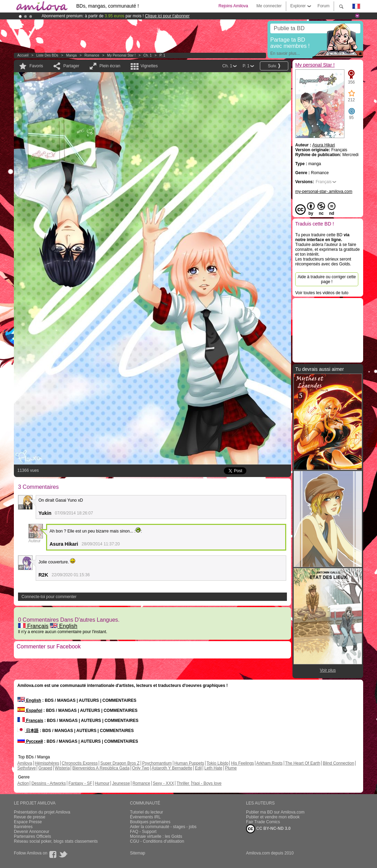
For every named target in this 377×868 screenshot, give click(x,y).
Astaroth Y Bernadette (172, 768)
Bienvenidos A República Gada (101, 768)
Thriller (183, 783)
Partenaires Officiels (32, 836)
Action (23, 783)
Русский (30, 741)
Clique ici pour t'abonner (167, 16)
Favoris (36, 66)
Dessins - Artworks (49, 783)
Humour (102, 783)
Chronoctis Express (80, 763)
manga (72, 55)
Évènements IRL (145, 817)
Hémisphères (47, 763)
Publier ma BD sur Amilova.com (275, 812)
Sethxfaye (27, 768)
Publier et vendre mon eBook (273, 817)
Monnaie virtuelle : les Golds (156, 836)
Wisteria (62, 768)
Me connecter (269, 6)
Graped (45, 768)
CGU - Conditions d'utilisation (157, 841)
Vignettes (149, 66)
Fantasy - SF (80, 783)
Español (30, 710)
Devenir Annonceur (32, 832)
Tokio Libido (217, 763)
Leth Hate (213, 768)
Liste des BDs (47, 55)
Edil (198, 768)
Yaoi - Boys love (207, 783)
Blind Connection (338, 763)
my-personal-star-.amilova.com (324, 192)
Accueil (23, 55)
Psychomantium (157, 763)
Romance (92, 55)
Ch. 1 (148, 55)
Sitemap (138, 853)
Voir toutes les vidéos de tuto (322, 293)
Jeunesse (121, 783)
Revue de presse (30, 817)
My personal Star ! (121, 55)
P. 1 (162, 55)
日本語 (28, 731)
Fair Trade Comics (263, 822)
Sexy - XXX (163, 783)
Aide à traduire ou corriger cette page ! (327, 279)
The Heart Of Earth (303, 763)
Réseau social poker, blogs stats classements (56, 841)
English (64, 626)
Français (33, 626)
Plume (231, 768)
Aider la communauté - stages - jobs (163, 827)
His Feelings (243, 763)
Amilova (25, 763)
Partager (71, 66)
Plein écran (110, 66)
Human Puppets (189, 763)
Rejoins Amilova (233, 6)
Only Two (141, 768)
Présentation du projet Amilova (42, 812)
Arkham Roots (270, 763)
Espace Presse (28, 822)
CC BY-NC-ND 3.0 (268, 829)
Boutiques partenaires (150, 822)
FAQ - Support (143, 832)
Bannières (23, 827)
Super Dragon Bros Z (120, 763)
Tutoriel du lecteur (147, 812)
